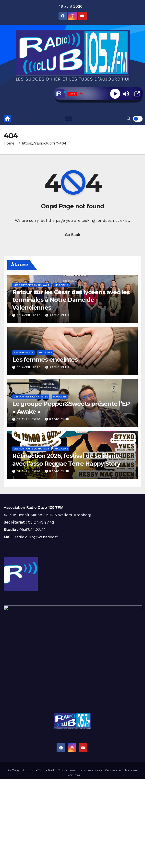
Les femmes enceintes (45, 360)
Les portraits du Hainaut (31, 285)
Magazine (61, 285)
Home (9, 143)
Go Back (72, 235)
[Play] (115, 94)
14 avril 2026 (29, 471)
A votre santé (24, 352)
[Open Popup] (137, 94)
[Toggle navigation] (69, 119)
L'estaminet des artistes (31, 397)
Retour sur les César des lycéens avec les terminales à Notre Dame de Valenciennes (71, 300)
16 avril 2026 (30, 315)
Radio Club (57, 315)
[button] (129, 119)
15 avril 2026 (29, 419)
